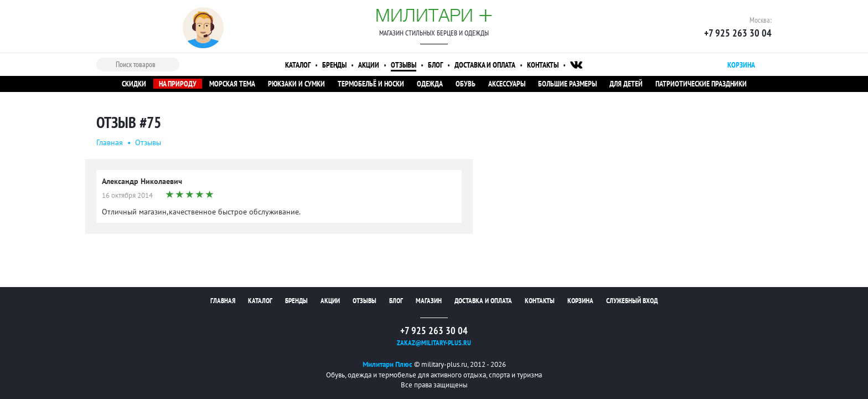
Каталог (298, 65)
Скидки (134, 84)
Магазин (429, 301)
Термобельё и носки (371, 84)
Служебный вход (632, 301)
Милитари (434, 15)
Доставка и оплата (485, 65)
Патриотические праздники (701, 84)
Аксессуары (507, 84)
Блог (435, 65)
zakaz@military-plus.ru (434, 343)
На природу (178, 84)
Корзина (580, 301)
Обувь (466, 84)
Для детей (626, 84)
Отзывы (404, 65)
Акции (369, 65)
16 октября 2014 (127, 195)
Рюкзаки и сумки (296, 84)
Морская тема (232, 84)
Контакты (543, 65)
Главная (110, 142)
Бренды (334, 65)
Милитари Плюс (387, 364)
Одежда (430, 84)
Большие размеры (567, 84)
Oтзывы (148, 142)
